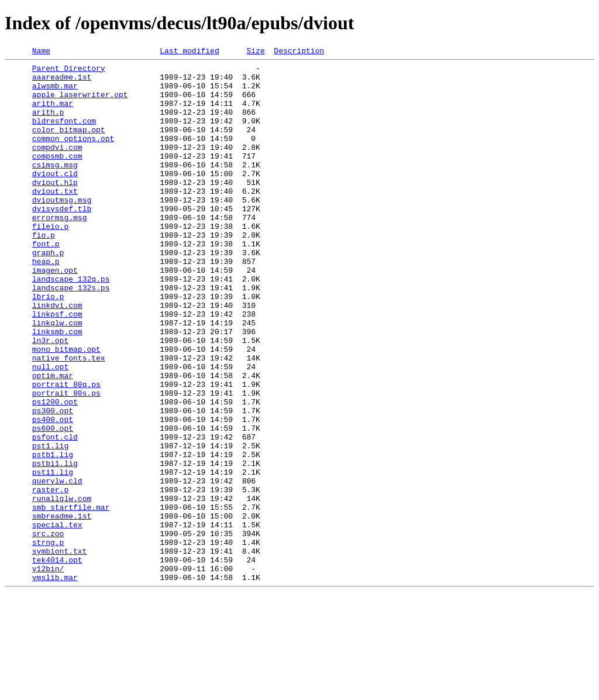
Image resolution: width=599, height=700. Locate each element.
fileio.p (50, 261)
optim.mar (53, 440)
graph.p (48, 293)
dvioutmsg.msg (62, 229)
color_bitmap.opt (69, 145)
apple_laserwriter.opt (80, 103)
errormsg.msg (60, 251)
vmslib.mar (55, 682)
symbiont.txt (60, 651)
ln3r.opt (50, 398)
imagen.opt (55, 314)
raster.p (50, 577)
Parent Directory (69, 71)
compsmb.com (57, 177)
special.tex (57, 619)
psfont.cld (55, 514)
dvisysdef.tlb (62, 240)
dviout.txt (55, 219)
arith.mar (53, 114)
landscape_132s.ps (71, 335)
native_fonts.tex (69, 419)
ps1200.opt (55, 472)
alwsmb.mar (55, 92)
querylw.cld (57, 567)
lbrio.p (48, 345)
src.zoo (48, 630)
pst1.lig (50, 524)
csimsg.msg (55, 187)
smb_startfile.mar (71, 598)
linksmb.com (57, 387)
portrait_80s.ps (66, 461)
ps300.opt (53, 482)
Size (255, 52)
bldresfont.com (64, 135)
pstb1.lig (53, 535)
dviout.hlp (55, 208)
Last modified (189, 52)
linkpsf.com (57, 366)
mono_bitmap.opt (66, 409)
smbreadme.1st (62, 609)
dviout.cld (55, 198)
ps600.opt (53, 503)
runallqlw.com (62, 588)
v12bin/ (48, 672)
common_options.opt (73, 156)
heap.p (46, 303)
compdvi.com (57, 166)
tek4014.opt (57, 661)
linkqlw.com (57, 377)
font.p (46, 282)
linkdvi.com (57, 356)
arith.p (48, 124)
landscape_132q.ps (71, 324)
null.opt (50, 430)
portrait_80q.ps (66, 451)
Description (299, 52)
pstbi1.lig (55, 545)
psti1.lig (53, 556)
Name (41, 52)
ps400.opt (53, 493)
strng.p (48, 640)
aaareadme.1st (62, 82)
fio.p (44, 272)
